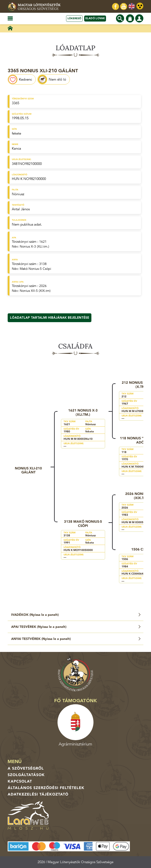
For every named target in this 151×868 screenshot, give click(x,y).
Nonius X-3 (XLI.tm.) (34, 247)
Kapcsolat (20, 781)
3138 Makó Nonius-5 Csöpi (83, 524)
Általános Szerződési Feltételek (46, 788)
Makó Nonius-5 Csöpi (35, 269)
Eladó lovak (95, 18)
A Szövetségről (26, 768)
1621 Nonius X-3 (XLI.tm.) (83, 412)
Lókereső (74, 18)
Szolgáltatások (26, 775)
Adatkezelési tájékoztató (38, 794)
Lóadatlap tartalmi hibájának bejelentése (50, 318)
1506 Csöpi (141, 549)
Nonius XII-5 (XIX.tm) (35, 291)
